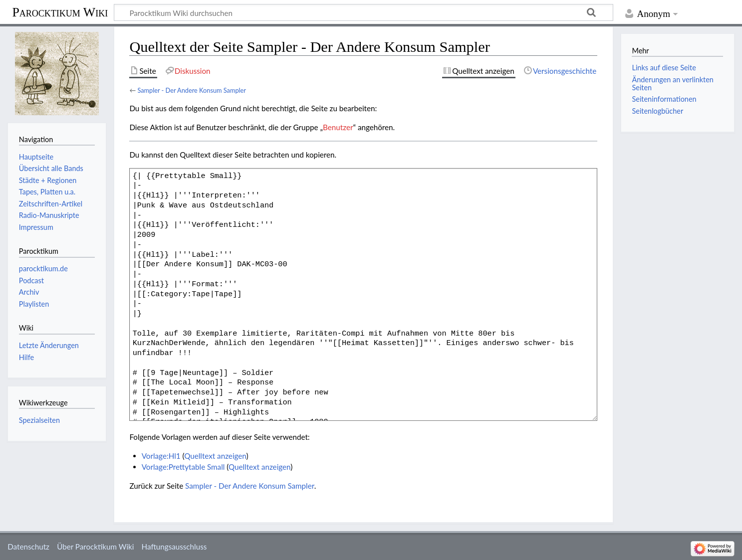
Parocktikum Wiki (60, 11)
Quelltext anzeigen (215, 456)
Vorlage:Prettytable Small (183, 467)
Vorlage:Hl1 (161, 456)
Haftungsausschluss (174, 547)
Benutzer (338, 127)
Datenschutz (28, 547)
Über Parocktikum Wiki (95, 547)
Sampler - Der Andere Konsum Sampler (192, 90)
